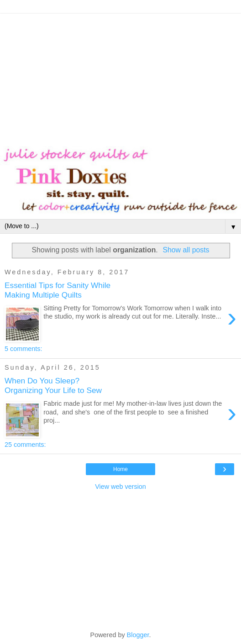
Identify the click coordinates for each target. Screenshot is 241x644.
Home (120, 469)
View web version (120, 487)
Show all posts (186, 250)
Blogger (138, 635)
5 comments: (23, 349)
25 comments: (25, 445)
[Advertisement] (120, 78)
